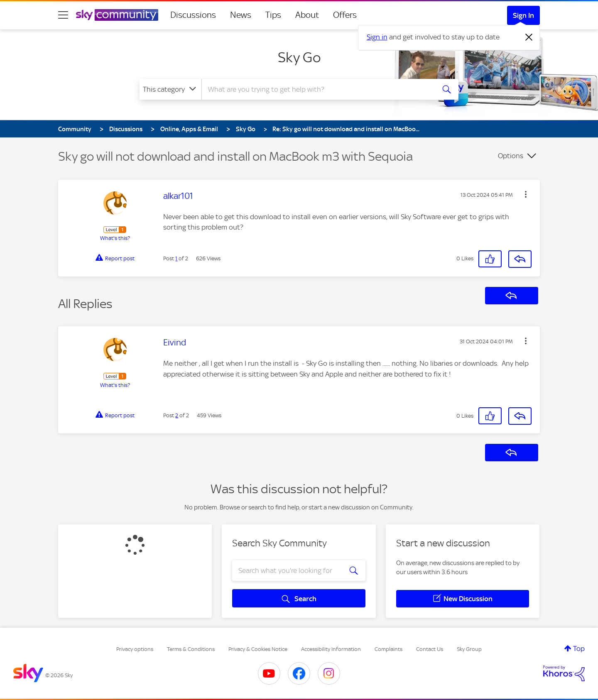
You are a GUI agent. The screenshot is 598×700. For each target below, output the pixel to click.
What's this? (115, 238)
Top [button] (579, 649)
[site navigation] (63, 15)
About (307, 15)
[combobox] (317, 89)
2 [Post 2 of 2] (177, 415)
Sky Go (299, 57)
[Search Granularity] (170, 89)
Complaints (388, 649)
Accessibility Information (331, 649)
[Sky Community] (117, 15)
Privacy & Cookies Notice (258, 649)
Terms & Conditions (191, 649)
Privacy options (135, 649)
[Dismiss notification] (529, 37)
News (241, 15)
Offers (345, 15)
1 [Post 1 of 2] (176, 258)
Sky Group (469, 649)
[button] (526, 194)
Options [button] (511, 156)
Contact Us (430, 649)
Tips (273, 15)
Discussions (193, 15)
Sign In (523, 15)
